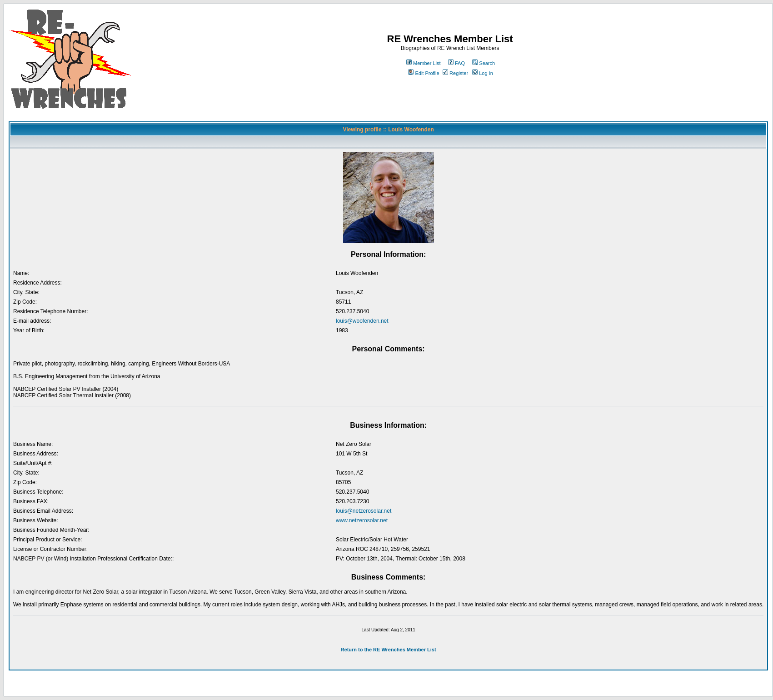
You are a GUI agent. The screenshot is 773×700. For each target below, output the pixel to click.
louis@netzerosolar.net (364, 511)
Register (455, 73)
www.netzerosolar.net (362, 520)
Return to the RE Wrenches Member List (389, 650)
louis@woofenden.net (362, 321)
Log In (483, 73)
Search (484, 63)
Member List (424, 63)
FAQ (456, 63)
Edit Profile (424, 73)
